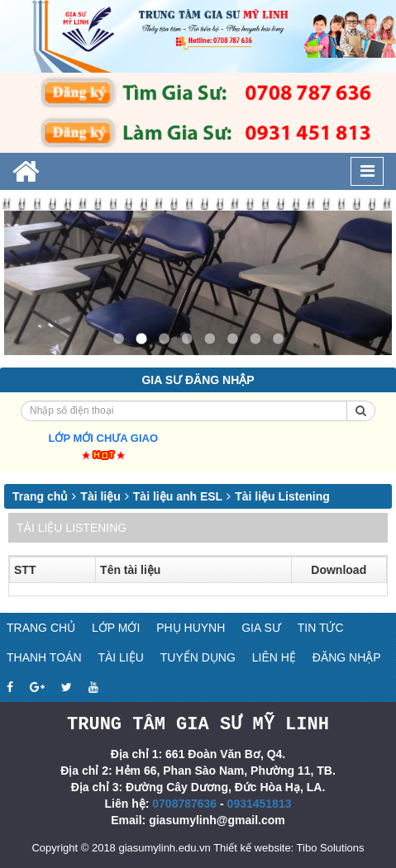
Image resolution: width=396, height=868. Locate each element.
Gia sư (261, 628)
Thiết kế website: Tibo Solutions (289, 847)
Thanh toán (44, 657)
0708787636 (184, 803)
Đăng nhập (347, 657)
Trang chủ (40, 496)
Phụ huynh (191, 628)
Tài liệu (100, 496)
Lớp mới (116, 628)
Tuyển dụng (198, 657)
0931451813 (260, 803)
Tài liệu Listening (282, 496)
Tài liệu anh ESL (178, 496)
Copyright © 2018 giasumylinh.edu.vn (121, 847)
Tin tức (321, 628)
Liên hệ (274, 657)
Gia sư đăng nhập (198, 380)
